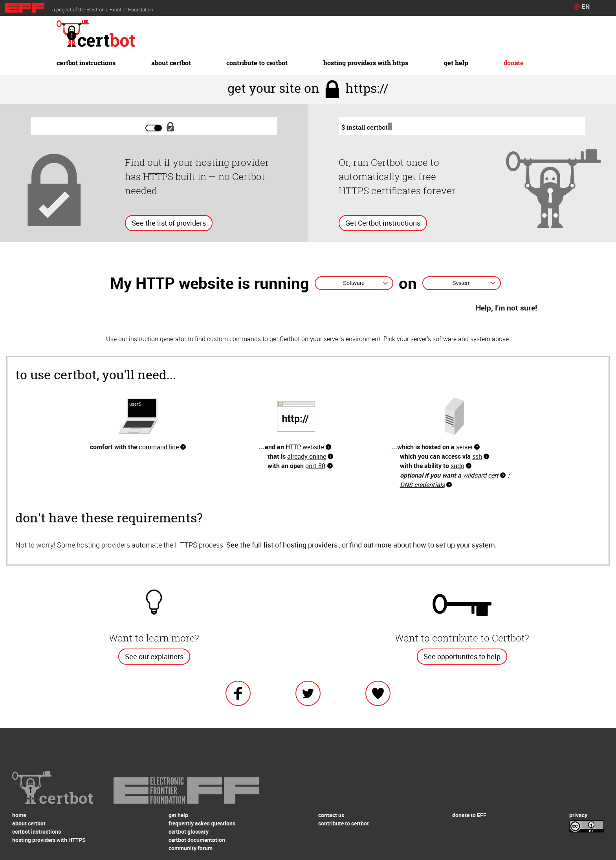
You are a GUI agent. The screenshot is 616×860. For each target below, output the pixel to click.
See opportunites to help (462, 656)
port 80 (315, 466)
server (464, 447)
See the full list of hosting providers (282, 545)
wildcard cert (481, 475)
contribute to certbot (257, 63)
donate (514, 63)
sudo (457, 466)
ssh (477, 456)
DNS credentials (422, 485)
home (19, 815)
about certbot (171, 63)
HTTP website (305, 447)
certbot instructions (86, 63)
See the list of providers (169, 223)
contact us (331, 815)
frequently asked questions (202, 823)
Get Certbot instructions (383, 223)
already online (307, 456)
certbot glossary (189, 832)
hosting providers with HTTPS (366, 63)
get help (456, 63)
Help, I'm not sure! (506, 308)
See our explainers (154, 656)
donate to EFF (469, 815)
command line (159, 447)
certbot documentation (197, 840)
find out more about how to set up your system (422, 545)
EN (586, 7)
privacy (578, 815)
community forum (191, 848)
